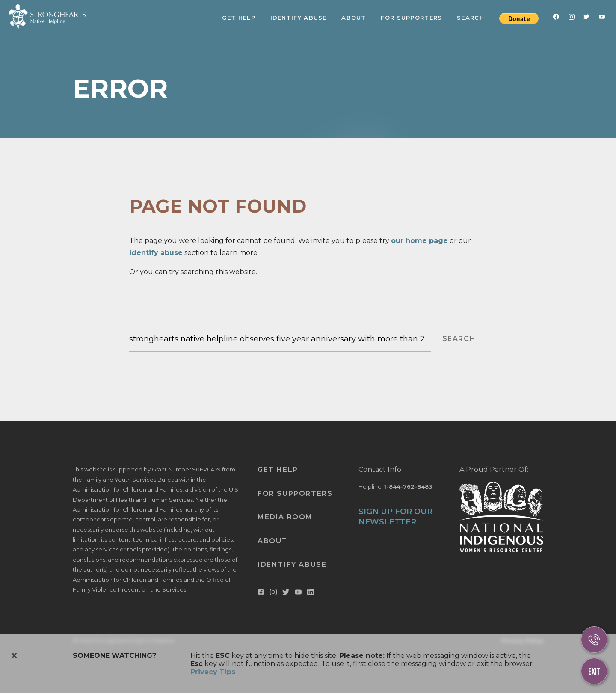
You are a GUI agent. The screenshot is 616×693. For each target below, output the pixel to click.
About (354, 18)
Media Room (285, 517)
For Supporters (411, 18)
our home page (419, 241)
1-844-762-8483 (408, 486)
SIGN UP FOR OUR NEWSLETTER (395, 517)
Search (471, 18)
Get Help (239, 18)
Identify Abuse (299, 18)
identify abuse (156, 253)
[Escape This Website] (594, 671)
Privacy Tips (213, 672)
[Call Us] (594, 640)
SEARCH (459, 339)
